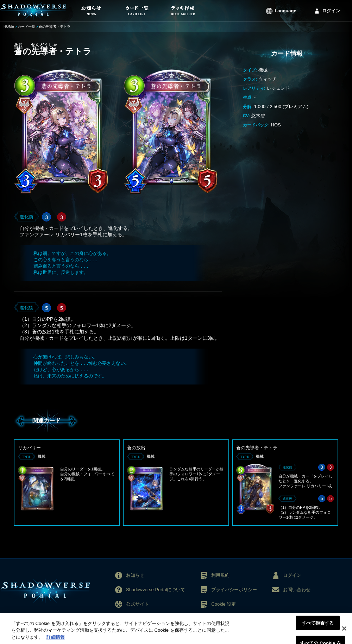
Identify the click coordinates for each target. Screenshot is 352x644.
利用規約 (220, 575)
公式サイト (137, 604)
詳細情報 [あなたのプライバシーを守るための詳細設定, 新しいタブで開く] (56, 641)
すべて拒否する (318, 627)
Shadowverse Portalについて (156, 590)
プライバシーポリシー (234, 590)
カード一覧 (26, 27)
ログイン (331, 11)
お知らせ (135, 575)
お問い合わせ (297, 590)
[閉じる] (344, 632)
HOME (9, 27)
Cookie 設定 (224, 604)
